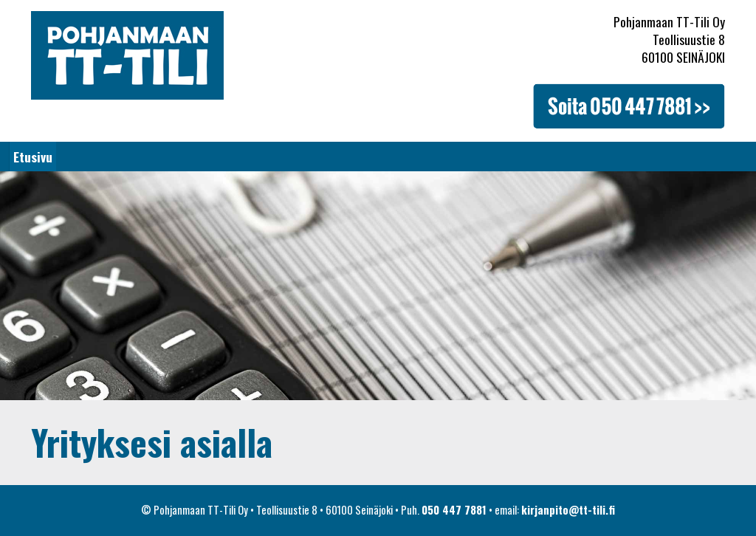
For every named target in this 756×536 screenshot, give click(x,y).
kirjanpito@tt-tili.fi (568, 510)
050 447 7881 (454, 510)
